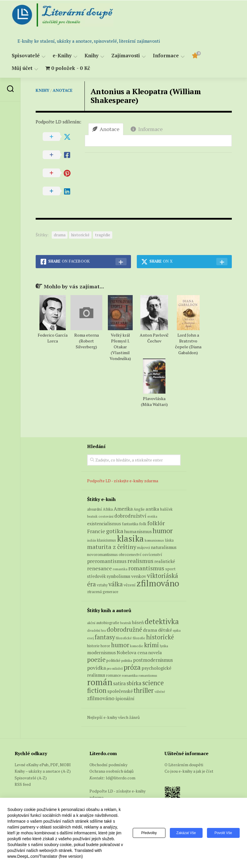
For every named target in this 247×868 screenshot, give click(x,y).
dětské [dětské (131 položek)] (165, 630)
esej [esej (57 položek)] (90, 638)
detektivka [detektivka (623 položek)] (162, 621)
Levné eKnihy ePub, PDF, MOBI (43, 765)
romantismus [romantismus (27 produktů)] (146, 568)
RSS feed (23, 784)
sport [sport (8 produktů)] (170, 569)
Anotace (63, 90)
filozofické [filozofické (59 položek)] (124, 638)
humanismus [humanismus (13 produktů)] (138, 531)
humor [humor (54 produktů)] (163, 531)
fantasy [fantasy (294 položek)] (105, 637)
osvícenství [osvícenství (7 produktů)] (152, 554)
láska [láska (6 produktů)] (169, 540)
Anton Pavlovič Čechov (154, 338)
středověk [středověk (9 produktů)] (96, 576)
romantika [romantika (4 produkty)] (120, 569)
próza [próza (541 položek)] (132, 667)
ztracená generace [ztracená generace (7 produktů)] (103, 592)
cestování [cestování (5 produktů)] (106, 516)
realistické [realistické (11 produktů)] (165, 561)
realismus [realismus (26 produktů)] (140, 561)
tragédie (103, 235)
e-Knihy (62, 56)
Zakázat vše (186, 833)
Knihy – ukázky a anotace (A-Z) (43, 771)
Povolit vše (223, 833)
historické (80, 235)
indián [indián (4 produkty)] (92, 540)
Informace (166, 56)
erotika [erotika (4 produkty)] (152, 516)
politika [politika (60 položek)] (127, 661)
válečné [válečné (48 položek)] (160, 692)
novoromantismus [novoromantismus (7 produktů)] (102, 554)
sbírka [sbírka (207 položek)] (134, 683)
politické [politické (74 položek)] (113, 660)
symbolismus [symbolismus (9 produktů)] (119, 576)
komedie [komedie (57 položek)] (137, 646)
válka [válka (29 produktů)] (116, 584)
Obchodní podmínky (108, 765)
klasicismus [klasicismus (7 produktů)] (107, 540)
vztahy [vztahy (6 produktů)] (102, 585)
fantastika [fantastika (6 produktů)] (130, 524)
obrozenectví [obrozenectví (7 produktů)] (130, 554)
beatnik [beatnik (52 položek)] (126, 623)
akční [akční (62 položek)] (91, 623)
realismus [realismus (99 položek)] (96, 675)
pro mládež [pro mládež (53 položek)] (115, 668)
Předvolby (149, 833)
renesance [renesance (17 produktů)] (100, 568)
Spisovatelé (26, 56)
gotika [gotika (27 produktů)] (115, 531)
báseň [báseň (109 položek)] (138, 622)
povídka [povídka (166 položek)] (96, 668)
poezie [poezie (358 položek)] (96, 659)
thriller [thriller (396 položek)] (144, 690)
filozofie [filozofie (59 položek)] (139, 638)
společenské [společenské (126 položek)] (120, 691)
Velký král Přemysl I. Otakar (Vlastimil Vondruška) (120, 347)
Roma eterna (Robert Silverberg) (87, 341)
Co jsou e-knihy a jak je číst (189, 771)
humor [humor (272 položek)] (120, 645)
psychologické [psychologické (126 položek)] (156, 668)
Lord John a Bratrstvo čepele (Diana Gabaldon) (188, 344)
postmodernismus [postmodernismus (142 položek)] (153, 660)
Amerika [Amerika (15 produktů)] (123, 509)
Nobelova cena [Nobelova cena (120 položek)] (132, 652)
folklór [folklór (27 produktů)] (156, 523)
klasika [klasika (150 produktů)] (130, 538)
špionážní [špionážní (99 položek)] (125, 699)
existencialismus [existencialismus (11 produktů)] (104, 523)
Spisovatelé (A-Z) (31, 778)
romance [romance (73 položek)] (114, 675)
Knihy (91, 56)
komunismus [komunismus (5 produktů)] (154, 540)
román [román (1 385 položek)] (100, 682)
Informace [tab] (147, 129)
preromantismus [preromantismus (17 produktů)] (107, 561)
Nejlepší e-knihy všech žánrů (113, 717)
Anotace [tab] (106, 129)
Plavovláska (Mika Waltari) (154, 401)
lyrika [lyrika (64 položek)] (164, 646)
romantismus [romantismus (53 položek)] (148, 675)
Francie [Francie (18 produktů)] (96, 531)
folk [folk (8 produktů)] (143, 524)
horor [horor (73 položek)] (105, 646)
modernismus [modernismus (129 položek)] (101, 652)
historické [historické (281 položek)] (160, 637)
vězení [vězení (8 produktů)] (130, 585)
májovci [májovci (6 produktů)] (144, 548)
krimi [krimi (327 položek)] (152, 645)
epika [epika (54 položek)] (177, 630)
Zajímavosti (126, 56)
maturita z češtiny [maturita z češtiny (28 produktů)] (112, 547)
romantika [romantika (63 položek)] (130, 675)
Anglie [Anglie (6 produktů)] (139, 509)
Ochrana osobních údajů (112, 771)
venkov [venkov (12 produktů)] (139, 576)
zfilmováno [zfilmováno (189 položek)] (101, 698)
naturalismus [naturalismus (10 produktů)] (164, 547)
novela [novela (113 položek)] (155, 652)
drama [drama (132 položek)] (150, 630)
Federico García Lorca (53, 338)
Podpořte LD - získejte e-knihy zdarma (123, 481)
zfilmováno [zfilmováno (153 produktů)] (158, 583)
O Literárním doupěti (184, 765)
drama (60, 235)
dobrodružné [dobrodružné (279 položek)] (124, 630)
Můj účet (22, 68)
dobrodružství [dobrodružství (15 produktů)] (130, 516)
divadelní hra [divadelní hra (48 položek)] (96, 631)
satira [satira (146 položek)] (119, 683)
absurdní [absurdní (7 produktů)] (95, 509)
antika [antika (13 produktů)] (152, 509)
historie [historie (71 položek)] (93, 646)
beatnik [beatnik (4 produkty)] (92, 516)
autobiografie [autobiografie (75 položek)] (108, 623)
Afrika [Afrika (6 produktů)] (108, 509)
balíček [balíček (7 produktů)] (166, 509)
